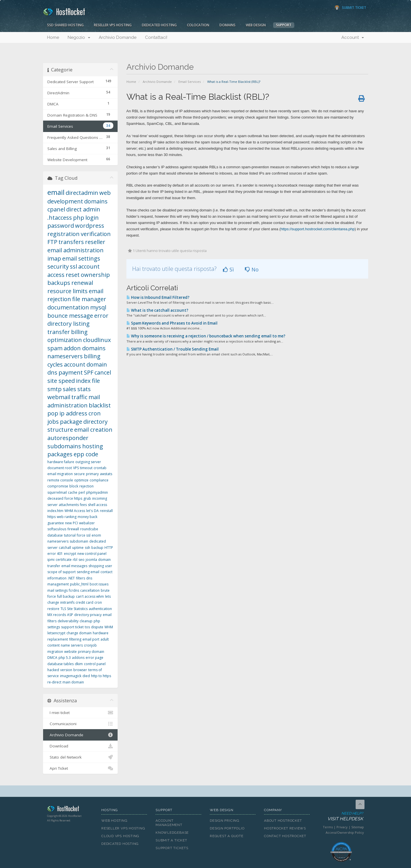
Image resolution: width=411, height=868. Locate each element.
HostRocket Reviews (285, 828)
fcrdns (74, 590)
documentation (68, 307)
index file (88, 381)
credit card (84, 602)
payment (71, 372)
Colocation (198, 25)
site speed (61, 381)
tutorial (70, 535)
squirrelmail (57, 492)
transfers (71, 242)
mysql (98, 307)
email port (91, 639)
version (66, 670)
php (79, 218)
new (68, 523)
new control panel (92, 554)
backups (59, 283)
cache (73, 492)
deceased (55, 498)
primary (92, 474)
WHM (109, 627)
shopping (96, 566)
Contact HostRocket (285, 836)
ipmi (51, 560)
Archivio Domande (118, 37)
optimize (81, 480)
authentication (100, 609)
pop (53, 413)
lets (108, 596)
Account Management (169, 823)
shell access (97, 505)
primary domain (91, 652)
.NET (71, 578)
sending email (88, 572)
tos (87, 627)
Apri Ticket (80, 768)
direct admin (83, 209)
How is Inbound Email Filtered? (158, 297)
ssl (73, 266)
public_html (79, 584)
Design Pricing (225, 821)
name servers (72, 645)
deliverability (68, 621)
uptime (78, 548)
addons (78, 658)
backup (97, 548)
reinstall (106, 511)
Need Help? (341, 816)
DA (96, 511)
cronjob (90, 645)
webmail (59, 397)
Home (53, 37)
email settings (81, 258)
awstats (106, 474)
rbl (75, 560)
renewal (82, 283)
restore (53, 609)
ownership (95, 275)
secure (79, 474)
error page (94, 658)
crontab (100, 468)
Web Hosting (114, 821)
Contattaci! (156, 37)
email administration (75, 250)
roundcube (89, 529)
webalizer (87, 523)
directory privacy (88, 615)
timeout (86, 468)
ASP (70, 615)
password (61, 226)
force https (73, 498)
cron (98, 602)
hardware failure (61, 462)
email (56, 192)
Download (80, 746)
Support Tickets (172, 848)
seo (81, 560)
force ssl (84, 535)
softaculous (57, 529)
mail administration (74, 401)
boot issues (99, 584)
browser (80, 670)
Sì (228, 269)
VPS (76, 468)
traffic (79, 397)
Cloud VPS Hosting (120, 836)
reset (73, 275)
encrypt (70, 554)
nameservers (65, 356)
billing (79, 332)
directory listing (68, 324)
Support (284, 25)
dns (52, 372)
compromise (58, 486)
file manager (89, 299)
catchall (65, 548)
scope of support (62, 572)
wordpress (90, 226)
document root (60, 468)
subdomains (64, 446)
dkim (79, 664)
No (252, 269)
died (86, 676)
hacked (53, 670)
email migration (60, 474)
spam (55, 348)
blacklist (100, 405)
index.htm (55, 511)
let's (89, 511)
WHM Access (75, 511)
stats (84, 389)
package (71, 422)
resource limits (68, 291)
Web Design (256, 25)
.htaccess (60, 218)
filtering (75, 639)
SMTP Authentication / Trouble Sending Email (173, 349)
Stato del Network (80, 757)
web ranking (67, 517)
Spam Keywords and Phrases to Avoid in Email (172, 323)
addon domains (85, 348)
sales (69, 389)
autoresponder (68, 438)
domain (97, 364)
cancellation (90, 590)
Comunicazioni (80, 724)
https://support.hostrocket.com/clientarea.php (318, 229)
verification (96, 234)
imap (54, 258)
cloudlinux (97, 340)
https (52, 517)
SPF (89, 372)
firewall (73, 529)
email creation (93, 430)
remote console (60, 480)
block (74, 486)
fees (83, 505)
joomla (91, 560)
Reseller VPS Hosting (113, 25)
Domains (227, 25)
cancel (103, 372)
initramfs (67, 602)
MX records (57, 615)
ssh (87, 548)
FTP (52, 242)
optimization (65, 340)
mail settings (58, 590)
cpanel (56, 209)
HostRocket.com (70, 810)
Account (353, 37)
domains (96, 201)
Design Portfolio (227, 828)
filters (80, 578)
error (101, 316)
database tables (61, 664)
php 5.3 (65, 658)
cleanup (86, 621)
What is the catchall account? (157, 310)
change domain (79, 633)
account (75, 364)
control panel (95, 664)
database (55, 535)
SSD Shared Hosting (65, 25)
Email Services (190, 82)
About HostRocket (283, 821)
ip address (73, 413)
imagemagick (71, 676)
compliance (99, 480)
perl (82, 492)
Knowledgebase (172, 833)
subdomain (79, 541)
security (58, 266)
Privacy (342, 827)
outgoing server (88, 462)
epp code (86, 454)
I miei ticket (80, 713)
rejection (86, 486)
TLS (63, 609)
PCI (75, 523)
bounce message (70, 316)
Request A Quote (227, 836)
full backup (66, 596)
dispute (97, 627)
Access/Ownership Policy (345, 832)
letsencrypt (56, 633)
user (109, 566)
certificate (64, 560)
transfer (59, 332)
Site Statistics (77, 609)
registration (64, 234)
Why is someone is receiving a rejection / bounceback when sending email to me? (206, 336)
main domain (73, 682)
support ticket (72, 627)
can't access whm (90, 596)
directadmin (82, 193)
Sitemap (358, 827)
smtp (55, 389)
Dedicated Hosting (159, 25)
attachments (69, 505)
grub (87, 498)
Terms (328, 827)
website (70, 652)
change (53, 602)
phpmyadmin (97, 492)
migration (55, 652)
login (92, 218)
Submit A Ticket (171, 840)
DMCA (52, 658)
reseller (95, 242)
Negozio (79, 37)
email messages (74, 566)
